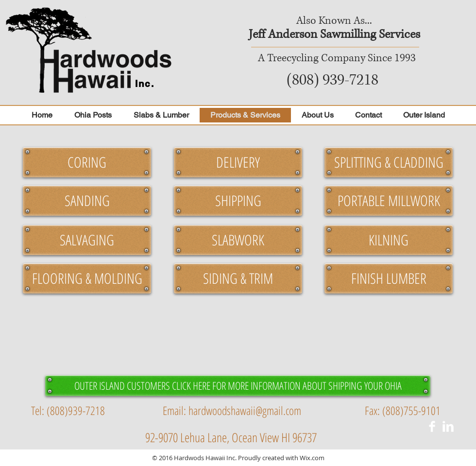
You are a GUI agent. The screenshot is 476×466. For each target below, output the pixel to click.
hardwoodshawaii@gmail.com (245, 410)
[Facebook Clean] (432, 426)
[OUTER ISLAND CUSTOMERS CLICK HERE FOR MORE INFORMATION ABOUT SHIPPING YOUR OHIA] (238, 386)
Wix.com (312, 458)
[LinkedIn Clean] (448, 426)
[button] (87, 162)
